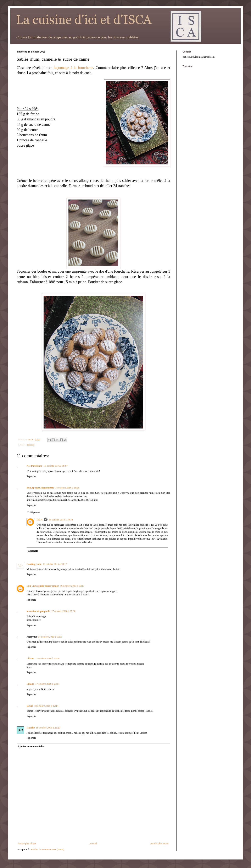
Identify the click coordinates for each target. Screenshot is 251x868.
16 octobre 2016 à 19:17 (72, 586)
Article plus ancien (160, 844)
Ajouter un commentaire (31, 746)
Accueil (93, 844)
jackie (30, 706)
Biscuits (31, 445)
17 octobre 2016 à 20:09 (47, 659)
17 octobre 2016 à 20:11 (47, 684)
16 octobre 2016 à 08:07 (56, 466)
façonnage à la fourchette (73, 68)
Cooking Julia (34, 564)
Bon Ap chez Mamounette (40, 488)
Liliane (30, 659)
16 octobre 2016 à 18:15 (67, 488)
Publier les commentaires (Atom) (48, 850)
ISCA (40, 520)
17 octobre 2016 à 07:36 (63, 611)
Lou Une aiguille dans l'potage (43, 586)
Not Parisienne (34, 466)
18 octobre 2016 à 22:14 (46, 706)
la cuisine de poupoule (38, 611)
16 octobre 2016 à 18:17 (55, 564)
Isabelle (31, 728)
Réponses (35, 513)
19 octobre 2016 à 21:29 (48, 728)
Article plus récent (27, 844)
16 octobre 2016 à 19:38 (61, 520)
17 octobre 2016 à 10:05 (50, 637)
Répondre (31, 476)
